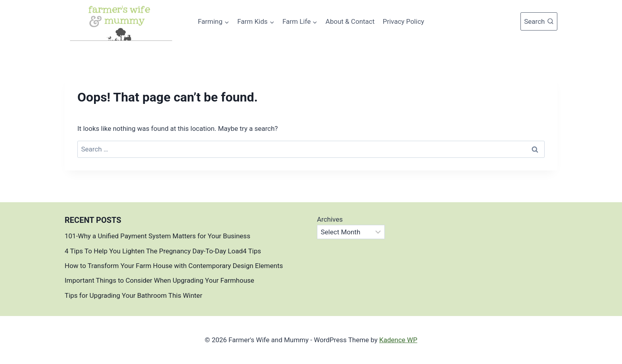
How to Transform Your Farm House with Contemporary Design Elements (174, 266)
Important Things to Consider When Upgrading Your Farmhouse (160, 280)
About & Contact (350, 21)
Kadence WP (398, 340)
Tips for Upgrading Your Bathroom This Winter (133, 295)
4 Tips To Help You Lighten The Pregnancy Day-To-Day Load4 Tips (163, 251)
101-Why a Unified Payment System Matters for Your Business (157, 236)
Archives (330, 219)
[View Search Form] (539, 21)
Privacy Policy (404, 21)
